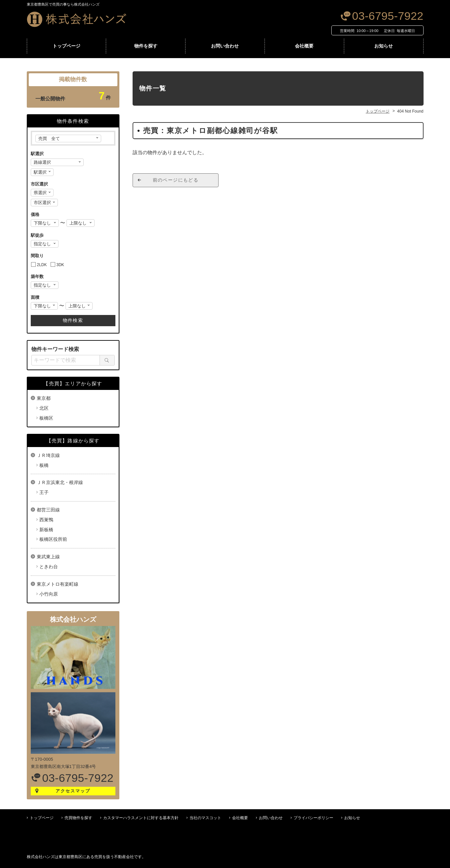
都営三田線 (48, 510)
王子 (44, 492)
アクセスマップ (73, 791)
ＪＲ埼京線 (48, 455)
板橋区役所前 (53, 539)
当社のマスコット (205, 818)
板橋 (44, 465)
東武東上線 (48, 557)
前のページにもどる (176, 180)
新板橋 (46, 530)
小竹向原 (49, 594)
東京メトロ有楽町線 (58, 584)
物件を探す (146, 46)
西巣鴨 (46, 520)
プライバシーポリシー (313, 818)
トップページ (66, 46)
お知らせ (384, 46)
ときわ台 (49, 567)
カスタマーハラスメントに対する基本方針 (141, 818)
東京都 (44, 398)
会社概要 (304, 46)
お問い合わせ (225, 46)
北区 (44, 408)
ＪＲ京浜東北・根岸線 (60, 482)
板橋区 (46, 418)
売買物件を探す (78, 818)
